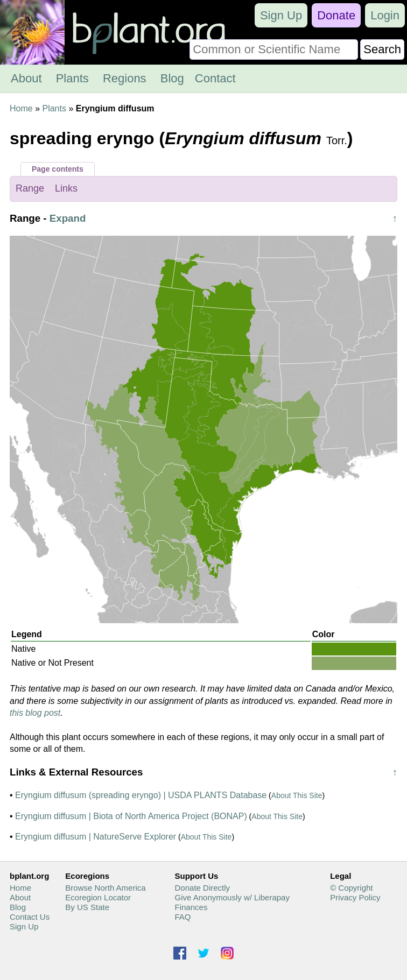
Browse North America (105, 888)
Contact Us (30, 917)
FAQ (183, 917)
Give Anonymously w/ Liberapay (232, 897)
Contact (215, 78)
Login (385, 15)
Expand (68, 218)
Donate (336, 15)
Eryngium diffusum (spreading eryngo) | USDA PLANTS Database (141, 795)
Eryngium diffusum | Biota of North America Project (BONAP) (131, 816)
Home (21, 108)
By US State (87, 907)
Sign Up (281, 15)
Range (30, 188)
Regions (125, 78)
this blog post (35, 713)
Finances (191, 907)
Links (66, 188)
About (26, 78)
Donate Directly (203, 888)
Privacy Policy (355, 897)
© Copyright (351, 888)
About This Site (297, 795)
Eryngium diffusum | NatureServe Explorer (96, 837)
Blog (172, 78)
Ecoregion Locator (98, 897)
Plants (72, 78)
